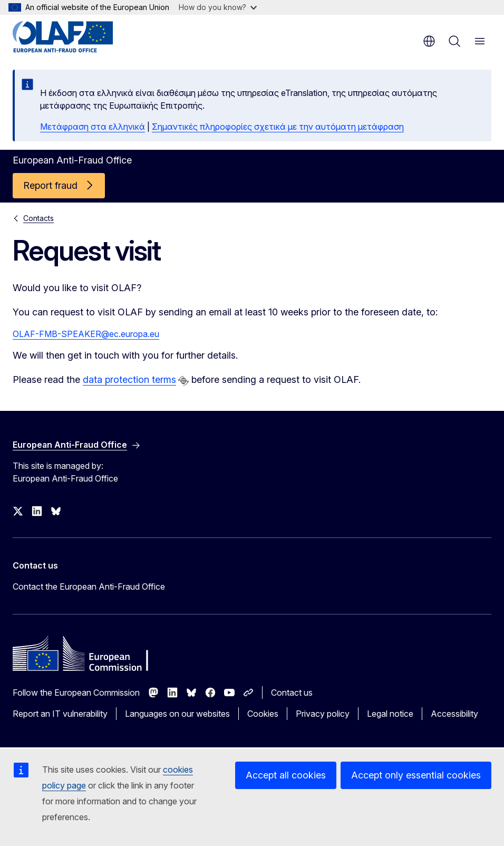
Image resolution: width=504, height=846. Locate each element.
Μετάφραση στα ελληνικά (93, 127)
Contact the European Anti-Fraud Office (89, 587)
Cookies (263, 714)
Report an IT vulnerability (60, 714)
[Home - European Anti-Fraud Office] (76, 37)
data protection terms (129, 379)
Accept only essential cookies (416, 775)
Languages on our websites (177, 714)
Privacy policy (323, 714)
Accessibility (454, 714)
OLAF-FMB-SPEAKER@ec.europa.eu (86, 334)
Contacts (38, 218)
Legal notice (390, 714)
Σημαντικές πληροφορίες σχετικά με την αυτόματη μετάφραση (278, 127)
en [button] (429, 41)
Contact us (292, 693)
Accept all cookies (286, 775)
